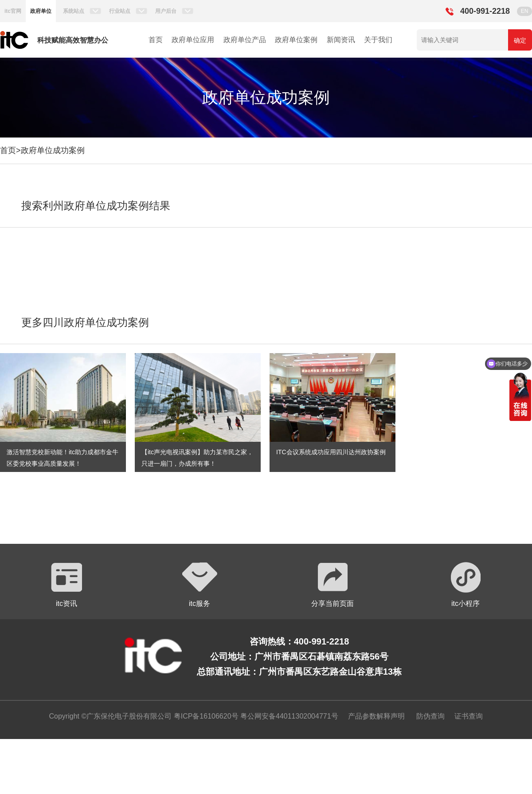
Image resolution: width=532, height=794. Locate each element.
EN (525, 11)
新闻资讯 (341, 40)
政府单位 (41, 11)
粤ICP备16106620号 (205, 716)
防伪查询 (430, 716)
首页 (156, 40)
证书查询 (469, 716)
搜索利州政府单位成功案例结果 (96, 206)
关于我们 (378, 40)
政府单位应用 (193, 40)
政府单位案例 (296, 40)
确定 (520, 40)
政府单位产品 (245, 40)
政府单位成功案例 (53, 150)
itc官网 (13, 11)
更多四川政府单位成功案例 (85, 322)
